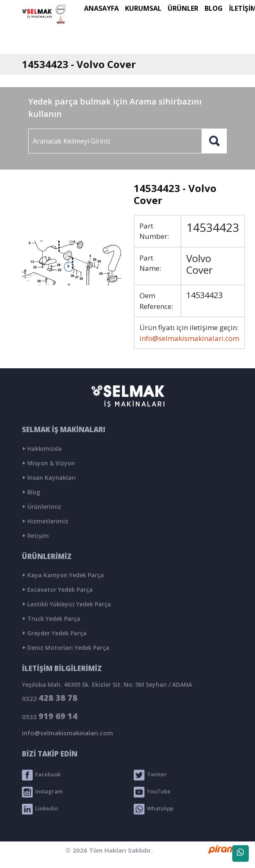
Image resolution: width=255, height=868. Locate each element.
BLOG (214, 8)
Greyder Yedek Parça (54, 633)
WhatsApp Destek (241, 855)
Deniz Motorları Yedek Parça (66, 648)
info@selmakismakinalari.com (189, 338)
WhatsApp (154, 809)
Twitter (150, 775)
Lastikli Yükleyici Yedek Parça (66, 604)
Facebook (41, 775)
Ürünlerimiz (42, 507)
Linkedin (40, 809)
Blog (31, 492)
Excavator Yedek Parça (57, 590)
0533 (50, 716)
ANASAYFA (101, 8)
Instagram (42, 792)
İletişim (35, 536)
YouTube (152, 792)
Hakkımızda (42, 449)
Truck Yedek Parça (51, 619)
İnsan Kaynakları (49, 478)
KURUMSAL (143, 8)
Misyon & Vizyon (48, 463)
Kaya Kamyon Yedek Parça (63, 575)
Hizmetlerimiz (45, 521)
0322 (50, 698)
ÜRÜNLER (183, 8)
